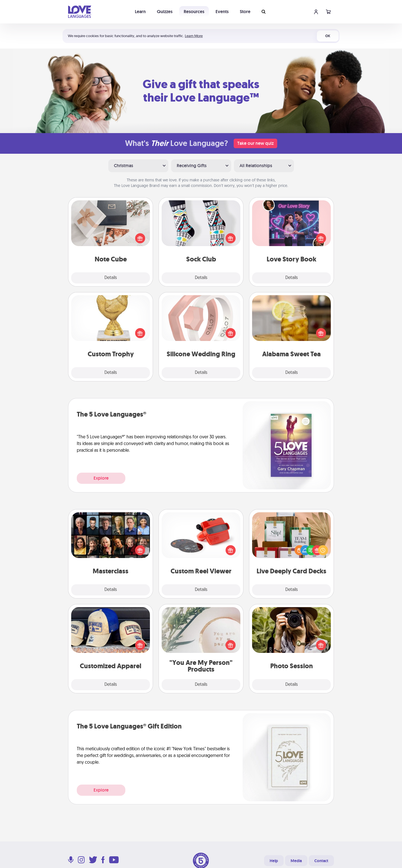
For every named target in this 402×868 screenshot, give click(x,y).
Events (222, 12)
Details (111, 278)
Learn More (194, 36)
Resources (194, 12)
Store (245, 12)
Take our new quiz (255, 143)
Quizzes (165, 12)
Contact (321, 861)
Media (296, 861)
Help (274, 861)
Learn (140, 12)
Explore (101, 478)
